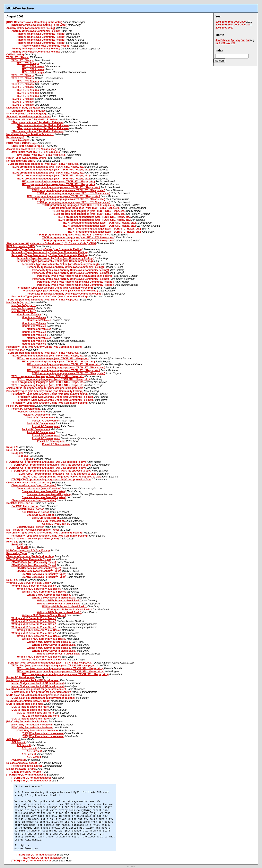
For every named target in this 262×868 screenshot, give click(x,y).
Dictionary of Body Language (23, 108)
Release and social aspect (22, 763)
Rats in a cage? (15, 137)
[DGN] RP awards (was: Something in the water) (34, 22)
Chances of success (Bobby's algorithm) (30, 556)
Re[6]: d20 (12, 542)
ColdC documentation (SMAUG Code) (28, 701)
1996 (218, 22)
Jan (218, 40)
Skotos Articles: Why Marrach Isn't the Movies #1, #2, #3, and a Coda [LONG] (51, 243)
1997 (224, 22)
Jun (243, 40)
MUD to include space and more (25, 704)
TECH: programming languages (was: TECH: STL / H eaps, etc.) (54, 359)
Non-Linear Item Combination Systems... (30, 134)
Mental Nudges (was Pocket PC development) (33, 680)
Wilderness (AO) (16, 350)
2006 (243, 25)
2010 (231, 28)
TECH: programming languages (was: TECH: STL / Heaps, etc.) (43, 164)
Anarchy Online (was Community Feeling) (31, 28)
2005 (237, 25)
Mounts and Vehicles (29, 314)
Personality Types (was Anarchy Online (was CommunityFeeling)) (60, 291)
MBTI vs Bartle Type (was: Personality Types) (33, 530)
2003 (224, 25)
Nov (228, 43)
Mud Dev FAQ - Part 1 (24, 311)
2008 (218, 28)
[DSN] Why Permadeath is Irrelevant (27, 722)
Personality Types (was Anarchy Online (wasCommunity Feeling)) (75, 276)
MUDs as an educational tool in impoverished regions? (38, 695)
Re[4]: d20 (12, 447)
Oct (223, 43)
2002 (218, 25)
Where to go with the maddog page (27, 114)
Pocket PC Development (20, 406)
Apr (233, 40)
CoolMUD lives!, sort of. (20, 503)
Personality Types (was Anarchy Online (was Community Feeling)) (45, 249)
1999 (237, 22)
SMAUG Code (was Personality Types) (29, 559)
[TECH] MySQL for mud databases (26, 775)
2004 (231, 25)
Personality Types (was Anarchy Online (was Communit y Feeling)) (55, 258)
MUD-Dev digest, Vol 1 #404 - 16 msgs (28, 550)
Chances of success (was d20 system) (29, 483)
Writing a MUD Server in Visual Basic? (29, 583)
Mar (228, 40)
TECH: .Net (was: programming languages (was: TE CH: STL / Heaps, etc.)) (50, 663)
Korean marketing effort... (21, 161)
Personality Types (17, 553)
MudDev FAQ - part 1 (18, 303)
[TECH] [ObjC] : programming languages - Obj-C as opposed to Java (46, 462)
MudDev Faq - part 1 (23, 308)
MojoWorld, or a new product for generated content (36, 689)
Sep (218, 43)
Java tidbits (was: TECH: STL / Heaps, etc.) (31, 149)
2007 (249, 25)
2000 (243, 22)
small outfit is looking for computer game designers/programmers (45, 388)
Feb (223, 40)
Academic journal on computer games (29, 116)
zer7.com (131, 867)
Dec (233, 43)
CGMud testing (15, 55)
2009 (224, 28)
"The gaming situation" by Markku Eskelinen (32, 120)
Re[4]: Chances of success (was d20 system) (32, 539)
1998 (231, 22)
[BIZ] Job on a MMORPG (21, 246)
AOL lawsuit (13, 739)
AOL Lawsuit (29, 748)
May (238, 40)
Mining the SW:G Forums (21, 769)
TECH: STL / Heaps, (18, 57)
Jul (248, 40)
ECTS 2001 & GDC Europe (22, 143)
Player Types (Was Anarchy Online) (27, 158)
